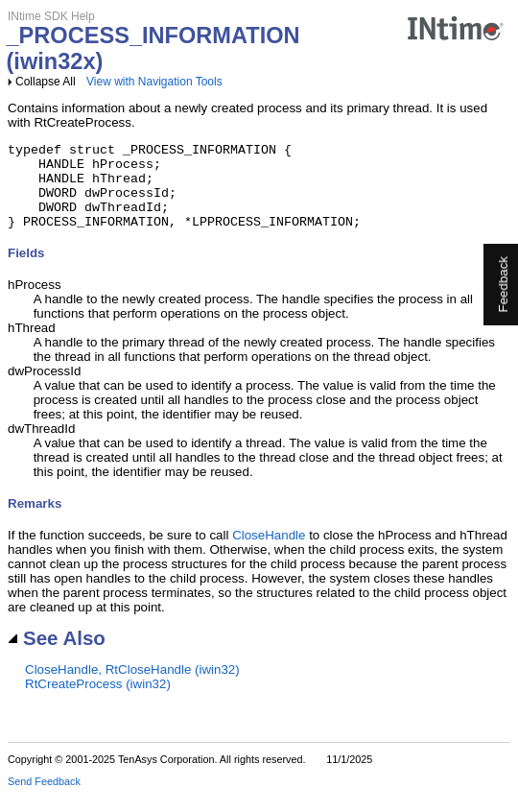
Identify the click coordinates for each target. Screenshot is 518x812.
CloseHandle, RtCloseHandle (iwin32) (132, 687)
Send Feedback (44, 799)
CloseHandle (269, 552)
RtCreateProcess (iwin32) (98, 701)
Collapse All (46, 82)
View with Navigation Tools (154, 82)
